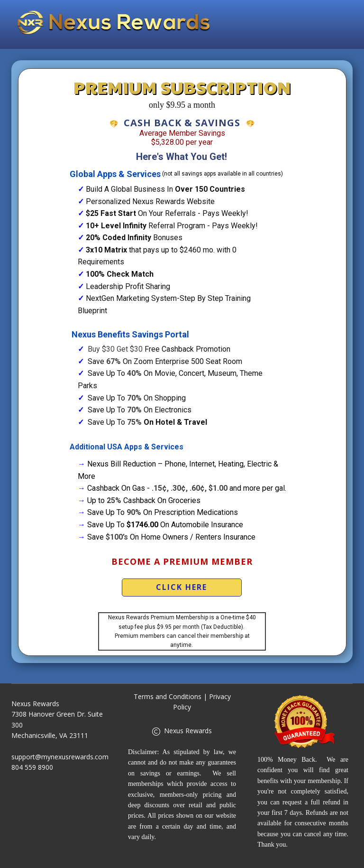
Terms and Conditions (168, 696)
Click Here (182, 587)
